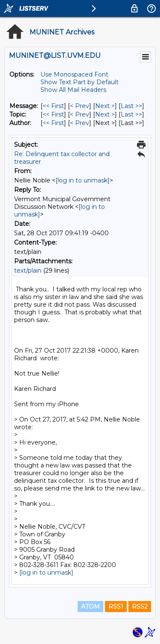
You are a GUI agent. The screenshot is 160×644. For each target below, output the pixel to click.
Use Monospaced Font (74, 74)
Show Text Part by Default (80, 82)
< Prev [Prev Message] (80, 106)
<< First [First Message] (53, 106)
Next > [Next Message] (105, 106)
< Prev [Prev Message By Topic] (80, 114)
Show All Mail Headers (73, 90)
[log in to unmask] (83, 180)
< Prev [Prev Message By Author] (80, 123)
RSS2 (140, 607)
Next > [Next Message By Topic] (105, 114)
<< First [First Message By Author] (53, 123)
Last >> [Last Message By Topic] (131, 114)
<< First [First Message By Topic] (53, 114)
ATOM (90, 607)
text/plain (28, 271)
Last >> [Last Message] (131, 106)
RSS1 (116, 607)
